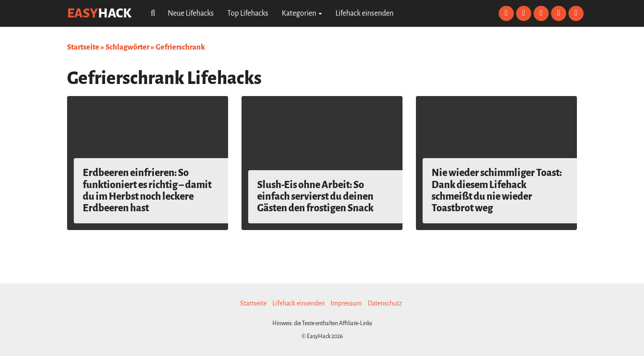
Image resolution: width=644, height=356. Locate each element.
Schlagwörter (127, 47)
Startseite (83, 47)
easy (99, 13)
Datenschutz (385, 303)
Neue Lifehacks (191, 13)
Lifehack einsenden (364, 13)
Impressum (346, 303)
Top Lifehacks (248, 13)
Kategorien (302, 13)
